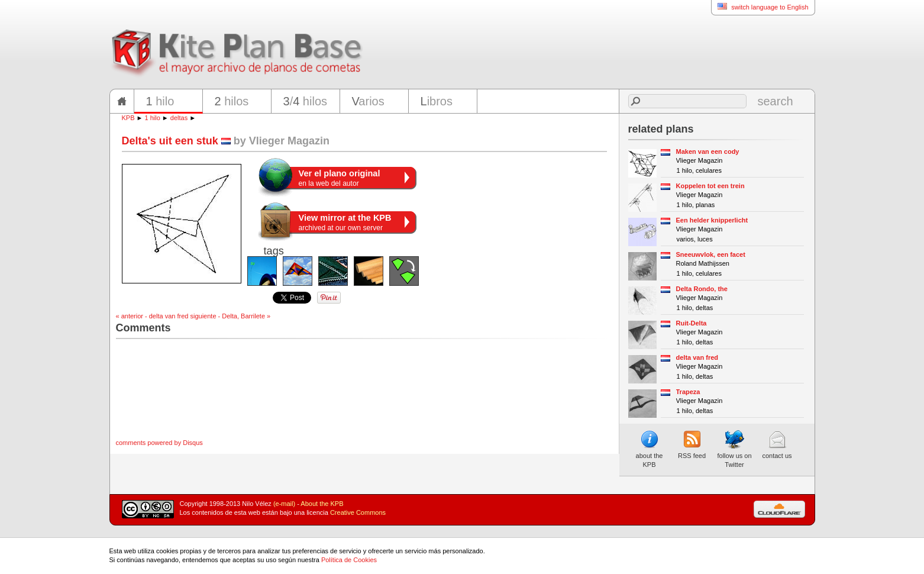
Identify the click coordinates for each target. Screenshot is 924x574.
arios (368, 101)
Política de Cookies (349, 560)
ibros (437, 101)
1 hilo (153, 118)
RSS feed (692, 444)
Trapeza (688, 392)
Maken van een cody (708, 151)
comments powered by (159, 443)
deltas (179, 118)
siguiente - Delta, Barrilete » (230, 316)
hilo (160, 101)
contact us (777, 444)
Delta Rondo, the (702, 289)
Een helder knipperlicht (712, 220)
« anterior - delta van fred (152, 316)
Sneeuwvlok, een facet (711, 254)
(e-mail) (284, 504)
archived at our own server (345, 222)
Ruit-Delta (692, 323)
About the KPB (322, 504)
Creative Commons (358, 512)
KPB (128, 118)
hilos (232, 101)
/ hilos (306, 101)
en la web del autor (340, 178)
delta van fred (697, 357)
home (122, 101)
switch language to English (760, 7)
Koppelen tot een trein (710, 186)
